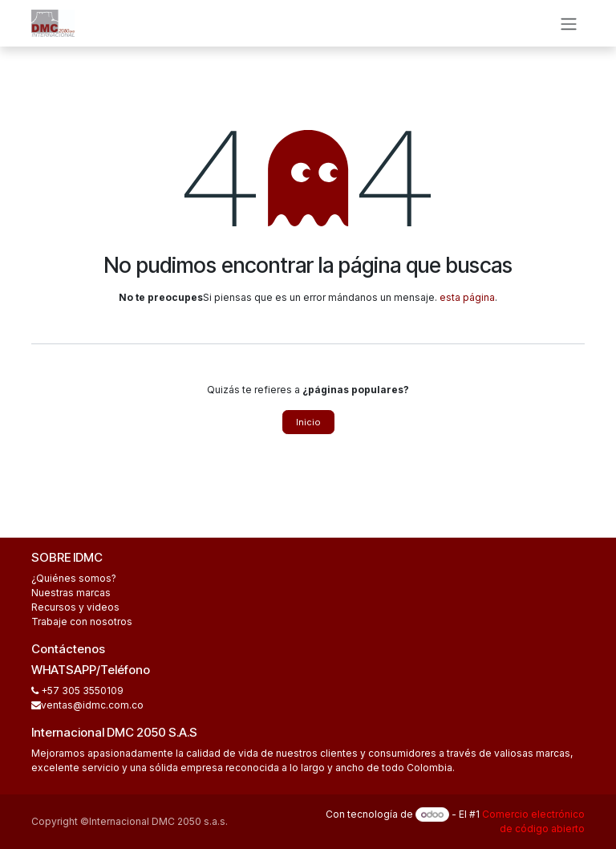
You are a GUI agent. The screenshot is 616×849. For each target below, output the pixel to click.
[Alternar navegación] (569, 23)
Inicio (308, 422)
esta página (467, 297)
